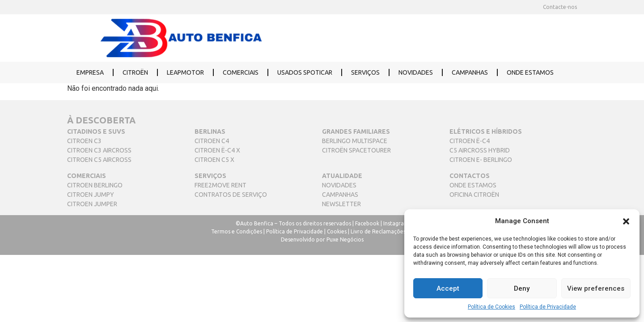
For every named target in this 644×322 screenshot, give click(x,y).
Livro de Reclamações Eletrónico (392, 231)
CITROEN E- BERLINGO (481, 160)
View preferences (596, 288)
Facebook (367, 223)
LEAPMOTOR (185, 72)
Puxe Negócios (345, 239)
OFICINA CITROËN (474, 195)
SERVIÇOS (365, 72)
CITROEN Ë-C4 (470, 141)
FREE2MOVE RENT (220, 185)
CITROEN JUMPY (91, 195)
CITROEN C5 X (214, 160)
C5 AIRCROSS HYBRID (480, 150)
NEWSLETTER (341, 204)
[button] (626, 221)
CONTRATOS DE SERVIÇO (231, 195)
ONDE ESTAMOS (530, 72)
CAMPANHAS (470, 72)
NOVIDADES (416, 72)
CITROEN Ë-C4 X (217, 150)
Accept (448, 288)
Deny (522, 288)
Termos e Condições (237, 231)
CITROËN (135, 72)
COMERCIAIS (241, 72)
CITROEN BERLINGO (95, 185)
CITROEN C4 (212, 141)
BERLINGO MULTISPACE (355, 141)
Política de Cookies (491, 307)
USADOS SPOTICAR (305, 72)
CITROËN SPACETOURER (356, 150)
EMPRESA (90, 72)
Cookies (337, 231)
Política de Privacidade (548, 307)
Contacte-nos (560, 7)
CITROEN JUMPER (92, 204)
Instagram (396, 223)
